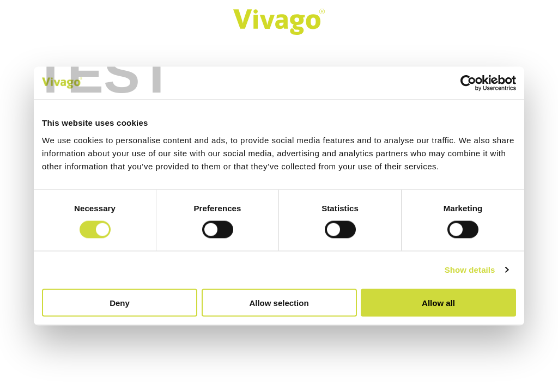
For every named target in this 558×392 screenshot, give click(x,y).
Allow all (438, 302)
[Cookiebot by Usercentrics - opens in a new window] (468, 83)
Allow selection (279, 302)
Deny (120, 302)
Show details (470, 270)
